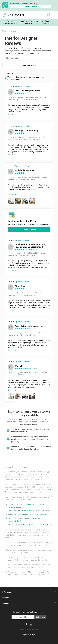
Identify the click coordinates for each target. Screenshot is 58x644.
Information (7, 592)
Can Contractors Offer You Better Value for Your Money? (29, 511)
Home (5, 31)
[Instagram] (31, 624)
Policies (6, 598)
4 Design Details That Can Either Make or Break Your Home (30, 525)
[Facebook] (26, 624)
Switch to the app (31, 7)
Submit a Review (29, 230)
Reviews (13, 31)
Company (6, 603)
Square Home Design (22, 86)
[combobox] (29, 58)
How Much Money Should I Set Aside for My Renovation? (29, 515)
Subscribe (40, 617)
